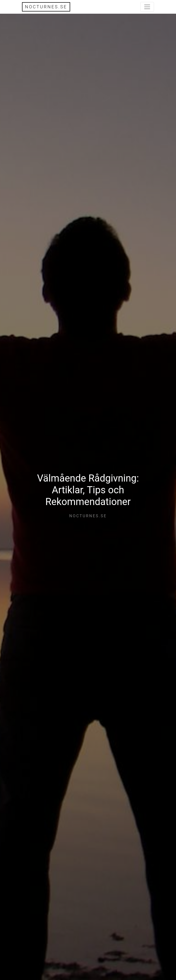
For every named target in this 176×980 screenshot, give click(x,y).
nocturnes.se (46, 7)
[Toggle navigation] (147, 7)
